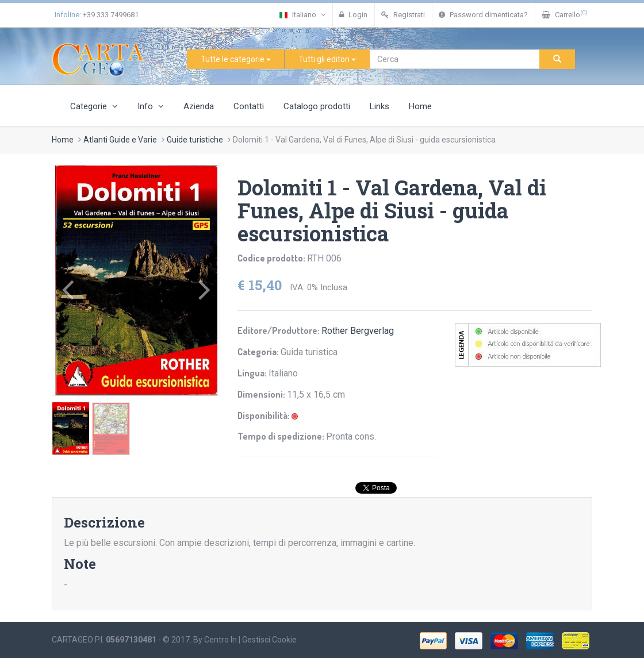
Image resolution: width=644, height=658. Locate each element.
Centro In (221, 640)
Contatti (249, 106)
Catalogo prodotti (317, 106)
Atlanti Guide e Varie (120, 140)
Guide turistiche (195, 140)
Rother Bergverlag (358, 331)
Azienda (199, 106)
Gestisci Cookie (269, 640)
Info (151, 106)
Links (379, 106)
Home (420, 106)
